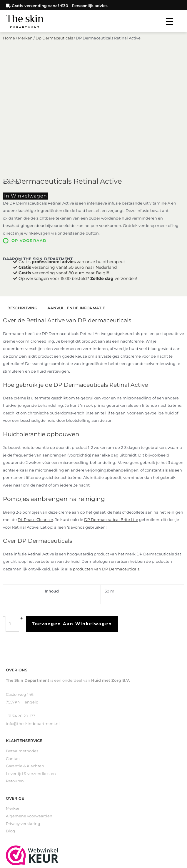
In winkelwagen (26, 91)
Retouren (15, 677)
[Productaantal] (12, 520)
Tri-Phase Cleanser (35, 415)
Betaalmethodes (22, 647)
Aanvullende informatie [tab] (76, 204)
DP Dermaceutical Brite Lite (111, 415)
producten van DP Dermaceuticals (106, 465)
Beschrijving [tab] (22, 204)
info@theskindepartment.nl (33, 619)
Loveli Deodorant (22, 807)
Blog (10, 727)
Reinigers (15, 785)
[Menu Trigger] (170, 21)
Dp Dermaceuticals (54, 46)
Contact (13, 654)
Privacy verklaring (23, 719)
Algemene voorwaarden (29, 712)
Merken (25, 46)
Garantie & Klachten (25, 662)
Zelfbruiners (17, 792)
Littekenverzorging (24, 800)
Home (9, 46)
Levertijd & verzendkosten (31, 669)
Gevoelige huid (21, 815)
